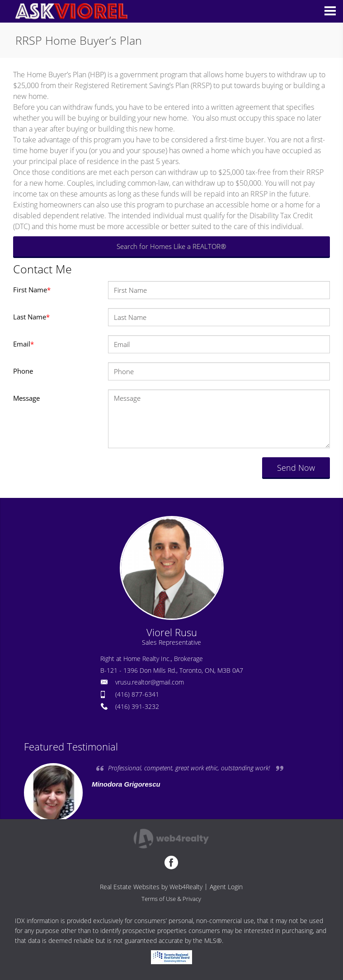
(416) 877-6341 (137, 694)
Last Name (31, 317)
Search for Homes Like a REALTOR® (171, 246)
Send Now (296, 468)
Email (23, 344)
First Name (32, 290)
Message (26, 398)
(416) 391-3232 (137, 706)
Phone (23, 371)
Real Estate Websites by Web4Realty (151, 887)
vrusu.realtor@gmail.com (150, 682)
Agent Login (226, 887)
